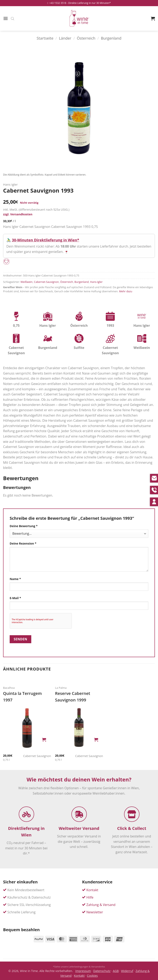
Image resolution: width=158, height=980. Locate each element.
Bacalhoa (9, 688)
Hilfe (90, 897)
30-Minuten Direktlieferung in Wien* (46, 240)
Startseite (45, 38)
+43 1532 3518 (57, 3)
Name (15, 579)
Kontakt (92, 890)
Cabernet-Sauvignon (46, 282)
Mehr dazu (126, 291)
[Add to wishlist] (6, 262)
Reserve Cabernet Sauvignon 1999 (73, 697)
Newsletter (95, 912)
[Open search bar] (13, 18)
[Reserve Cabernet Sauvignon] (79, 728)
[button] (6, 18)
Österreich (86, 38)
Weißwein (27, 282)
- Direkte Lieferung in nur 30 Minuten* (89, 3)
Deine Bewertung (24, 526)
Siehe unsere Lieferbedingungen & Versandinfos (80, 967)
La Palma (61, 688)
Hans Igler (10, 184)
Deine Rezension (23, 543)
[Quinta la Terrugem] (27, 728)
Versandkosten (21, 214)
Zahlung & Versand (101, 905)
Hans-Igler (96, 282)
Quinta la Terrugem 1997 (22, 697)
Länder (65, 38)
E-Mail (15, 598)
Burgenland (111, 38)
